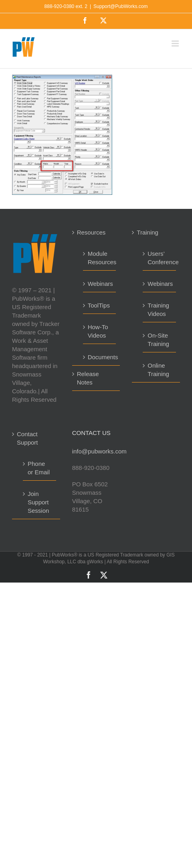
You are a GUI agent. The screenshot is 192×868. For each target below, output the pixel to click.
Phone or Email (39, 468)
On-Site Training (158, 340)
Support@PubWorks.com (120, 6)
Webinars (100, 284)
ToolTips (99, 305)
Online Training (158, 370)
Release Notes (88, 378)
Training (148, 232)
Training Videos (158, 310)
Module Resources (100, 258)
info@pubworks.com (96, 451)
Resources (91, 232)
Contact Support (27, 438)
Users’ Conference (160, 258)
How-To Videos (98, 331)
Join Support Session (38, 502)
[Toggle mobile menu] (176, 44)
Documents (100, 357)
